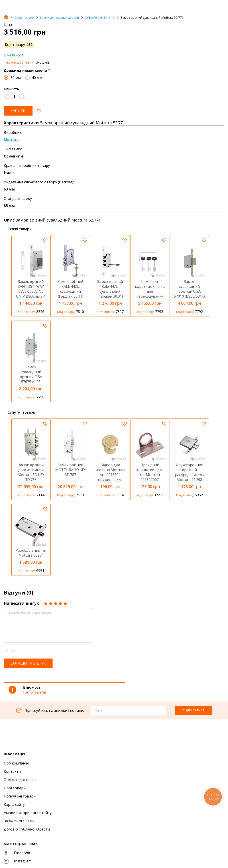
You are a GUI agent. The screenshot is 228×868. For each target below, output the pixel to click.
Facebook (17, 853)
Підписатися (194, 710)
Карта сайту (14, 804)
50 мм (16, 78)
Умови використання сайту (28, 813)
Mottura (11, 140)
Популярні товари (20, 796)
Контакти (12, 771)
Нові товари (15, 788)
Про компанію (16, 763)
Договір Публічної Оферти (27, 829)
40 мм (37, 78)
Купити (18, 111)
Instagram (18, 861)
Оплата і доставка (20, 780)
